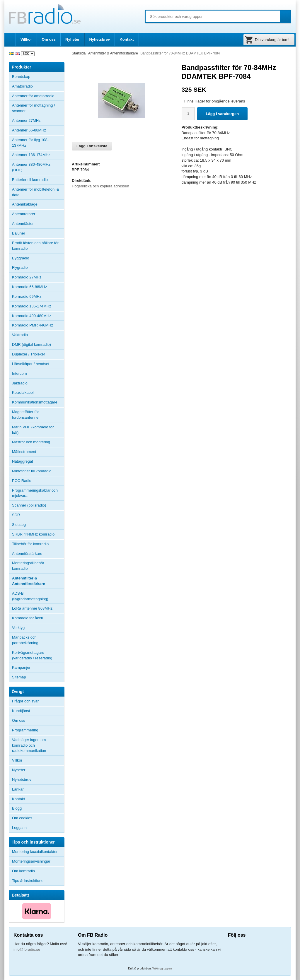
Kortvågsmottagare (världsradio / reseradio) (32, 655)
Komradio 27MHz (27, 277)
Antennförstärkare (27, 554)
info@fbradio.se (27, 949)
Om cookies (22, 818)
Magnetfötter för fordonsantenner (26, 415)
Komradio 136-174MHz (32, 306)
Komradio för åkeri (28, 618)
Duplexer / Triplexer (29, 354)
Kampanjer (21, 667)
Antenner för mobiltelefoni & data (35, 192)
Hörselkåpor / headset (31, 364)
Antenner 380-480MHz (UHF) (38, 167)
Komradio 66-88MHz (29, 287)
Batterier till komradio (30, 180)
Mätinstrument (24, 452)
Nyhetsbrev (99, 39)
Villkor (26, 39)
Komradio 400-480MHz (32, 316)
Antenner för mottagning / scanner (34, 108)
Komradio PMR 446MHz (33, 325)
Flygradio (20, 267)
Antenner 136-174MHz (38, 155)
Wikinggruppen (162, 968)
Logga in (19, 828)
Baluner (19, 233)
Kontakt (127, 39)
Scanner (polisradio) (29, 505)
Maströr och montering (31, 442)
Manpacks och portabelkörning (25, 640)
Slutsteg (19, 525)
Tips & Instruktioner (28, 881)
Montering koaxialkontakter (35, 852)
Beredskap (21, 77)
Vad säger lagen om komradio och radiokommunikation (29, 745)
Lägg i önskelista (92, 146)
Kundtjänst (21, 711)
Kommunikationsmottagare (35, 402)
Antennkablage (25, 204)
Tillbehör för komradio (38, 544)
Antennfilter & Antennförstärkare (29, 581)
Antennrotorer (24, 214)
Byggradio (21, 258)
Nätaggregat (23, 461)
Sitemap (19, 677)
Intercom (19, 373)
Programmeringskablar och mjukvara (35, 493)
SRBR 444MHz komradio (33, 534)
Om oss (49, 39)
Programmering (25, 730)
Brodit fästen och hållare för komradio (35, 246)
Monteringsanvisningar (31, 861)
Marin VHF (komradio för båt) (33, 430)
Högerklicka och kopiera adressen (100, 186)
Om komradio (23, 871)
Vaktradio (20, 335)
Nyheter (72, 39)
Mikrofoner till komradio (32, 471)
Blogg (17, 808)
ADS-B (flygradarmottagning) (30, 596)
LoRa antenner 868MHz (32, 608)
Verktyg (18, 628)
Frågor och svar (25, 701)
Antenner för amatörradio (38, 96)
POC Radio (22, 481)
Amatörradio (38, 86)
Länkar (18, 789)
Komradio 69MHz (27, 296)
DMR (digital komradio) (31, 344)
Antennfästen (38, 224)
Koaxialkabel (23, 392)
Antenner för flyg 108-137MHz (30, 143)
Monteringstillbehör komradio (28, 566)
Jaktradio (20, 383)
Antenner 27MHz (38, 121)
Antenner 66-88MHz (38, 130)
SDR (16, 515)
